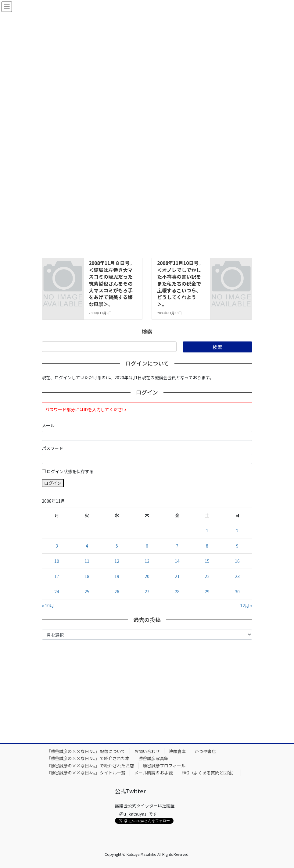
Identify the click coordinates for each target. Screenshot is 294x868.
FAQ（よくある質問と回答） (209, 773)
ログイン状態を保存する (70, 471)
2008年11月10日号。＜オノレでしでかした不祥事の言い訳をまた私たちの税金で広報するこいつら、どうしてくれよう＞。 (180, 283)
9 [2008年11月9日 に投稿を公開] (237, 546)
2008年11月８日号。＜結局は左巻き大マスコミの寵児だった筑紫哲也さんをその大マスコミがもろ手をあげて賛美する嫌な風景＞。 (112, 283)
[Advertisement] (147, 690)
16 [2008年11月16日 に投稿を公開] (237, 561)
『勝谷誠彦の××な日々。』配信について (86, 751)
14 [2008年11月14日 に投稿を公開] (177, 561)
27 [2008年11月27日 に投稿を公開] (147, 591)
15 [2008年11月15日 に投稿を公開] (207, 561)
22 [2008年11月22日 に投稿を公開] (207, 576)
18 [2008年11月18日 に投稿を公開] (87, 576)
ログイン (53, 483)
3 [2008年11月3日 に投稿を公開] (57, 546)
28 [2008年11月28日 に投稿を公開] (177, 591)
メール (48, 425)
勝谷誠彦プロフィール (164, 766)
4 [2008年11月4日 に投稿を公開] (87, 546)
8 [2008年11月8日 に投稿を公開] (207, 546)
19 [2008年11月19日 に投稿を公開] (117, 576)
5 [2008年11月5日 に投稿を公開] (117, 546)
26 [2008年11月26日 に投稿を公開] (117, 591)
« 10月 (48, 605)
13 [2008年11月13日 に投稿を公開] (147, 561)
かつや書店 (205, 751)
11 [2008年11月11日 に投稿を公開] (87, 561)
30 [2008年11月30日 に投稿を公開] (237, 591)
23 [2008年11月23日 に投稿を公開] (237, 576)
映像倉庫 (177, 751)
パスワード (52, 448)
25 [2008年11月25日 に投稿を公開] (87, 591)
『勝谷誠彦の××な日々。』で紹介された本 (88, 758)
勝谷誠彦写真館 (153, 758)
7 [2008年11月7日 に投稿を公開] (177, 546)
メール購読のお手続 (153, 773)
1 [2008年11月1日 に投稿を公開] (207, 530)
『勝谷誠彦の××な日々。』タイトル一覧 (86, 773)
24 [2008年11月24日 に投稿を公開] (57, 591)
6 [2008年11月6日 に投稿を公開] (147, 546)
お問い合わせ (147, 751)
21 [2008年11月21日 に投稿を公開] (177, 576)
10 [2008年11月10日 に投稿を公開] (57, 561)
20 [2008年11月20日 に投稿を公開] (147, 576)
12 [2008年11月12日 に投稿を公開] (117, 561)
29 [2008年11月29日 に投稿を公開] (207, 591)
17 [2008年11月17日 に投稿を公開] (57, 576)
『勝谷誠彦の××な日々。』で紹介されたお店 (90, 766)
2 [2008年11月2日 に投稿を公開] (237, 530)
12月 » (246, 605)
